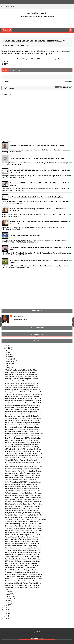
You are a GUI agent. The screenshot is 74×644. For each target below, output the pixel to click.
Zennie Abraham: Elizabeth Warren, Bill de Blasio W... (22, 416)
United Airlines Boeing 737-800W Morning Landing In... (23, 482)
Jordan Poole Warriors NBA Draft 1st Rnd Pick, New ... (23, 491)
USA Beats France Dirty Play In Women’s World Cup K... (23, 388)
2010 (6, 618)
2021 (6, 348)
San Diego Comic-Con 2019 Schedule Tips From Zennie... (24, 414)
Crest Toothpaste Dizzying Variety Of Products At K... (23, 385)
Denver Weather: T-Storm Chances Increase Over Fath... (23, 552)
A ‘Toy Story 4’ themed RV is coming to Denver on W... (23, 445)
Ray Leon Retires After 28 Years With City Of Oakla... (22, 508)
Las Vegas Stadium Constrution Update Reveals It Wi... (23, 379)
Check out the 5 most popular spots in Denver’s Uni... (22, 383)
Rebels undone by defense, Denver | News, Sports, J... (23, 431)
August (8, 363)
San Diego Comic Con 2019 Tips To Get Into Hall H (22, 377)
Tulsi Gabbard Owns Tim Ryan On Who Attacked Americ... (24, 418)
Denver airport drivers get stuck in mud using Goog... (22, 427)
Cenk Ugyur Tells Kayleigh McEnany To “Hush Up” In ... (23, 500)
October (8, 359)
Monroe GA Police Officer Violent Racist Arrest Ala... (22, 541)
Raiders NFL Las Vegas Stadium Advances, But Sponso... (24, 579)
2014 (6, 609)
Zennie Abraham (17, 316)
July (7, 366)
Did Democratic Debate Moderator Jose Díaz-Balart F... (23, 425)
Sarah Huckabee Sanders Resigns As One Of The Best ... (24, 559)
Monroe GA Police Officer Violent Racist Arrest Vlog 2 (23, 539)
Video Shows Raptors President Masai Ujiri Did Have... (23, 548)
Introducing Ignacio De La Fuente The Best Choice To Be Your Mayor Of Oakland (37, 158)
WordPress (19, 70)
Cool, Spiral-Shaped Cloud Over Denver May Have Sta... (23, 495)
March (8, 594)
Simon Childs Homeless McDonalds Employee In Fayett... (24, 458)
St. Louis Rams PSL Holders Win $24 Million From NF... (23, 456)
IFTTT (6, 64)
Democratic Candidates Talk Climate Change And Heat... (23, 401)
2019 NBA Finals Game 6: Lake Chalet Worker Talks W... (23, 576)
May (7, 590)
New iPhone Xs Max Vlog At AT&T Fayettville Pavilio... (23, 438)
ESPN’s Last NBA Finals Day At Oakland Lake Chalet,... (23, 561)
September (10, 361)
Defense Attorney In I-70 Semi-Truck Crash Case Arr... (23, 544)
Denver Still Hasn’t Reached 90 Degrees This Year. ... (22, 570)
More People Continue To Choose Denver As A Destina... (24, 504)
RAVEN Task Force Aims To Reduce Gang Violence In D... (24, 581)
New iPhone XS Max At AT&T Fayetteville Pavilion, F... (23, 440)
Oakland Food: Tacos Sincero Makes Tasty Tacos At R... (23, 585)
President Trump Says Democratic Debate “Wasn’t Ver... (23, 399)
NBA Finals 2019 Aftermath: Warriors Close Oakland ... (23, 565)
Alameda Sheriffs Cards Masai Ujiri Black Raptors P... (23, 554)
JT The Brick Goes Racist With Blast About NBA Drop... (23, 449)
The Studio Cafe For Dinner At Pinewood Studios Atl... (23, 480)
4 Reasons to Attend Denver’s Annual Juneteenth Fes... (23, 550)
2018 (6, 601)
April (7, 592)
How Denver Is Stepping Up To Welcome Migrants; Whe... (24, 530)
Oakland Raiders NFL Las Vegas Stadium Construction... (24, 537)
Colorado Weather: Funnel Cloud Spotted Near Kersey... (23, 471)
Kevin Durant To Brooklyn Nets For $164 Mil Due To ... (23, 374)
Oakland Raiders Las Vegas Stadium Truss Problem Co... (24, 511)
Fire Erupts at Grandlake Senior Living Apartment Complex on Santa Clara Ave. (37, 145)
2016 (6, 605)
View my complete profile (19, 319)
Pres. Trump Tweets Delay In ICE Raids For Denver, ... (23, 478)
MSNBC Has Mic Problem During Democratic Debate (23, 423)
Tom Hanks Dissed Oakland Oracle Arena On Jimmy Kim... (24, 453)
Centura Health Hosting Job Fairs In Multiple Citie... (22, 517)
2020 (6, 350)
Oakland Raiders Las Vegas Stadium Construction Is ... (23, 469)
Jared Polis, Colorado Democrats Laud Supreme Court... (24, 410)
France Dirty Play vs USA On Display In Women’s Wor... (23, 390)
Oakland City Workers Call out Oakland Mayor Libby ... (23, 447)
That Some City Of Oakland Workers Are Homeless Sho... (24, 394)
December (9, 355)
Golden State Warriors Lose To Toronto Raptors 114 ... (23, 568)
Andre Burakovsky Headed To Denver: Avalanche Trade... (24, 381)
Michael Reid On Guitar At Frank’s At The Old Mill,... (22, 484)
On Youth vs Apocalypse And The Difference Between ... (24, 493)
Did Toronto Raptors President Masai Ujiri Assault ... (22, 563)
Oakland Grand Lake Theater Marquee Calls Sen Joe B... (23, 515)
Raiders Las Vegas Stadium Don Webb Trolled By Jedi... (24, 497)
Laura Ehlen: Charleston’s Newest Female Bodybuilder (23, 451)
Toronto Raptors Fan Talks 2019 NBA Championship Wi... (24, 557)
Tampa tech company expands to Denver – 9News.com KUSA (25, 519)
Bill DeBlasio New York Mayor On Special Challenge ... (23, 421)
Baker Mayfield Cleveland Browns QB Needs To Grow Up (24, 574)
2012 (6, 614)
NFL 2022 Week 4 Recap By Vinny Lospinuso (25, 236)
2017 (6, 603)
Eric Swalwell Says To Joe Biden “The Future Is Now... (23, 405)
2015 (6, 607)
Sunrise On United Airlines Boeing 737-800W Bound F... (23, 522)
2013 (6, 612)
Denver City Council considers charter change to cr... (22, 533)
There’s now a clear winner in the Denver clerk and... (22, 572)
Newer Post (5, 81)
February (9, 596)
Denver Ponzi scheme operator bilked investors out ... (23, 486)
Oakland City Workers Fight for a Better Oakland (21, 460)
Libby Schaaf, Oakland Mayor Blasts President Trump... (23, 513)
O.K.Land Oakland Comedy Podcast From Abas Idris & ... (24, 583)
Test (7, 464)
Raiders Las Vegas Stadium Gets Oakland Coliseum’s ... (23, 436)
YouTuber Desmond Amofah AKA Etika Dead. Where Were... (25, 434)
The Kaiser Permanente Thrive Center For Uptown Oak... (23, 528)
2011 (6, 616)
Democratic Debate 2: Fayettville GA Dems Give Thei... (23, 396)
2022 (6, 346)
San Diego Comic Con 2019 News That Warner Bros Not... (24, 392)
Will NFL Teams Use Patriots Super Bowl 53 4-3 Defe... (23, 535)
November (9, 357)
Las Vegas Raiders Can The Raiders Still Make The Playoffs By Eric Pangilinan (36, 197)
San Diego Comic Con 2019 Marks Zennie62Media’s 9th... (24, 467)
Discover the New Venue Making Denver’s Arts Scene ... (24, 442)
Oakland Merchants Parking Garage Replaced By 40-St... (24, 546)
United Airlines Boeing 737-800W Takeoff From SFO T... (23, 524)
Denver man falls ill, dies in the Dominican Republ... (22, 429)
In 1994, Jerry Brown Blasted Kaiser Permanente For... (23, 526)
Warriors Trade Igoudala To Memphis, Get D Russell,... (23, 370)
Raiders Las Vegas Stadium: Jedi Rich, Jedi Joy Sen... (23, 475)
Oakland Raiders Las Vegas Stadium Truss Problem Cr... (24, 502)
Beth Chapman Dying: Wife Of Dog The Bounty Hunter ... (23, 473)
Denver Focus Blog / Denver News (37, 13)
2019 (6, 352)
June (7, 368)
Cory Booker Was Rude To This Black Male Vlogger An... (24, 506)
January (8, 598)
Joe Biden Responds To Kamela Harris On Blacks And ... (24, 403)
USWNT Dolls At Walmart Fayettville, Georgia (20, 372)
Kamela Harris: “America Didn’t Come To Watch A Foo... (23, 407)
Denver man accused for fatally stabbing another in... (22, 489)
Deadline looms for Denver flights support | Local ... (22, 412)
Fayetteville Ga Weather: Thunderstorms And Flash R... (23, 462)
